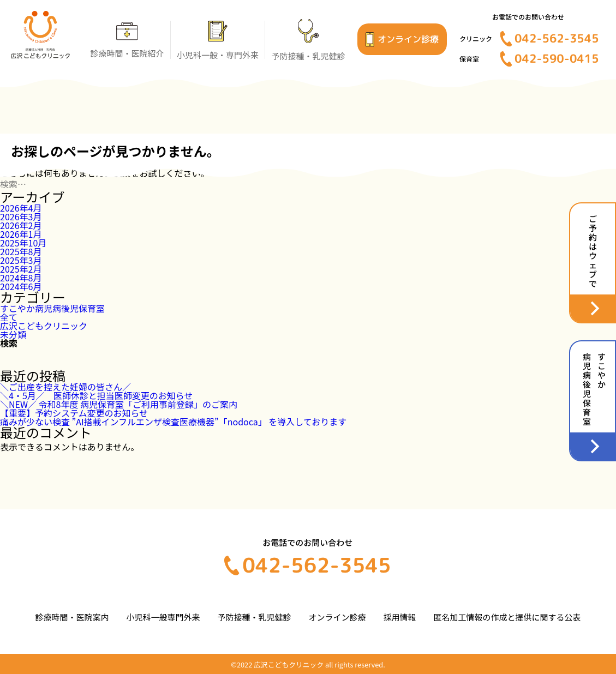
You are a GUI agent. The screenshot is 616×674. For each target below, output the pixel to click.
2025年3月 (21, 260)
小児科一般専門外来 (163, 617)
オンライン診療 (337, 617)
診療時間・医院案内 (72, 617)
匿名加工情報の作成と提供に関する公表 (507, 617)
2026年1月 (21, 234)
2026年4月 (21, 208)
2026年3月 (21, 216)
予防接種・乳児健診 (254, 617)
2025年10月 (23, 243)
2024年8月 (21, 278)
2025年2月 (21, 269)
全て (9, 317)
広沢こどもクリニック (44, 326)
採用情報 (399, 617)
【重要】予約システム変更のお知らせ (74, 413)
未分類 (13, 334)
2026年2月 (21, 225)
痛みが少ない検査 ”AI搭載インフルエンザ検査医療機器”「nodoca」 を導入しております (173, 422)
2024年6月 (21, 286)
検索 (9, 343)
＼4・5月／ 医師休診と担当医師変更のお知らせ (96, 395)
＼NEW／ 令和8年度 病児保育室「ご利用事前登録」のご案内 (119, 404)
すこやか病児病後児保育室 (52, 308)
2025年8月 (21, 251)
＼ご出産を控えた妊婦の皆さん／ (65, 387)
